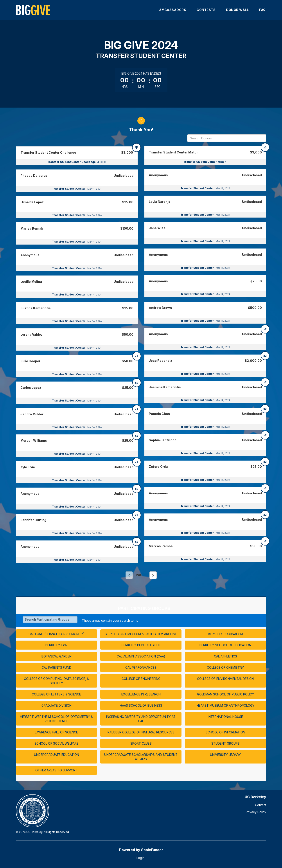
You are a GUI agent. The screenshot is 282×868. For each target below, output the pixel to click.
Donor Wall (237, 10)
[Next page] (153, 575)
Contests (206, 10)
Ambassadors (173, 10)
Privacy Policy (256, 812)
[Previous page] (129, 575)
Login (140, 858)
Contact (261, 805)
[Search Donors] (227, 138)
